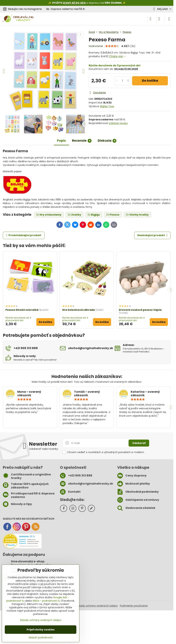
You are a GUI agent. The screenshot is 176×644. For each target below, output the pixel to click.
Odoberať (139, 443)
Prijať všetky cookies (41, 630)
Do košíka (150, 81)
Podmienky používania (134, 606)
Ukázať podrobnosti (41, 638)
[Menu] (169, 19)
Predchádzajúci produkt (24, 235)
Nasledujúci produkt (152, 235)
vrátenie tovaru (118, 123)
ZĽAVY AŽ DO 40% (74, 3)
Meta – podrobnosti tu (47, 601)
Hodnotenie (96, 46)
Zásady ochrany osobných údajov (97, 606)
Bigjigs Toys (107, 106)
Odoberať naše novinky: (44, 449)
